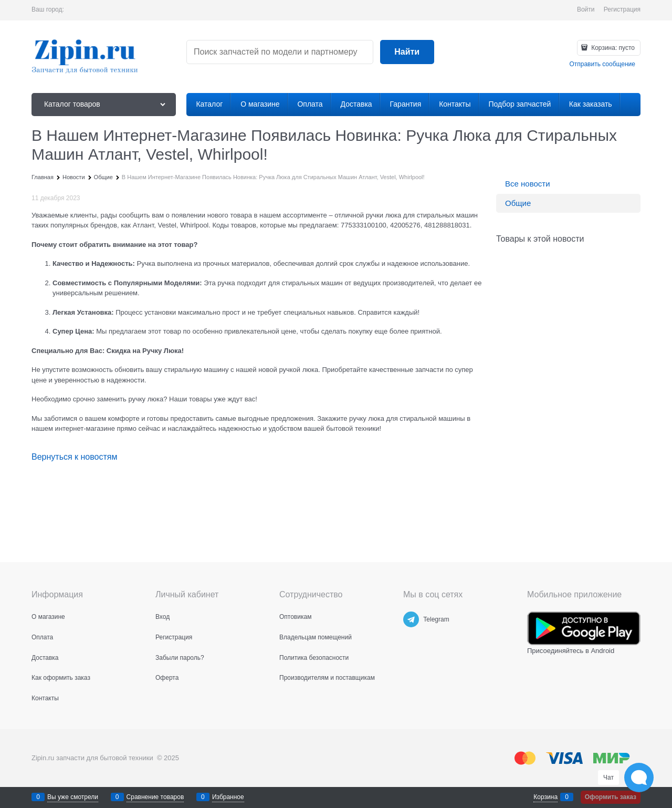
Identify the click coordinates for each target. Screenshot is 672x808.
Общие (518, 203)
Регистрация (622, 9)
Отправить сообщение (602, 64)
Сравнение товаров (155, 797)
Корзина (545, 797)
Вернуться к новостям (74, 457)
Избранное (228, 797)
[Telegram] (411, 619)
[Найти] (407, 52)
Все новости (528, 184)
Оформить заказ (611, 797)
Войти (586, 9)
